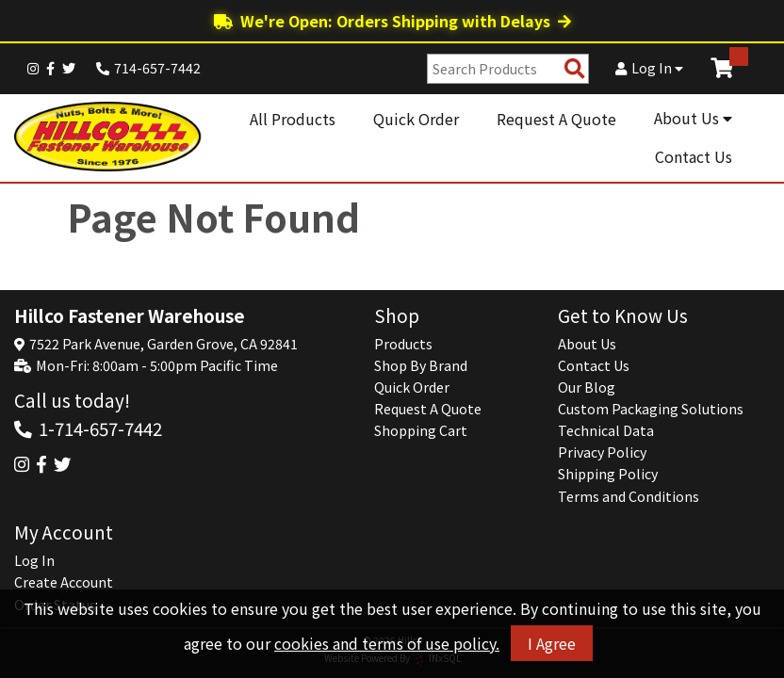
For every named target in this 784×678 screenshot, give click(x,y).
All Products (293, 119)
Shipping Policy (608, 474)
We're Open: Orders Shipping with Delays (392, 21)
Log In (649, 68)
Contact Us (694, 156)
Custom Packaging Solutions (651, 409)
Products (403, 344)
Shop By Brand (421, 365)
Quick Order (416, 119)
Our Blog (587, 387)
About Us (693, 118)
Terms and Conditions (629, 496)
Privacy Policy (602, 452)
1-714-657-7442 (100, 428)
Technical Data (606, 430)
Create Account (64, 582)
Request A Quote (556, 119)
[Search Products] (575, 69)
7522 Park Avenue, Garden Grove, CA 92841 (163, 344)
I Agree (552, 643)
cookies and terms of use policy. (387, 643)
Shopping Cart (421, 430)
